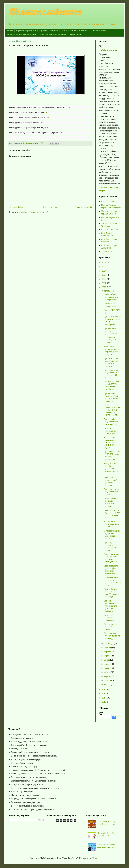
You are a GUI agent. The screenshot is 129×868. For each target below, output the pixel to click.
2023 (104, 275)
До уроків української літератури (110, 431)
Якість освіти (107, 251)
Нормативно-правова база (26, 31)
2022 (104, 279)
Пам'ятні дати (75, 34)
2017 (104, 698)
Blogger (95, 858)
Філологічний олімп (110, 230)
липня (107, 660)
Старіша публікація (83, 207)
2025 (104, 267)
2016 (104, 702)
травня (108, 668)
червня (108, 664)
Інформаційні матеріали (49, 31)
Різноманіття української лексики (110, 340)
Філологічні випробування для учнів (53, 34)
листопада (109, 643)
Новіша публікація (17, 207)
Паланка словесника (44, 12)
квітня (107, 672)
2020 (104, 287)
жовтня (108, 648)
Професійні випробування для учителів (22, 34)
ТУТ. (42, 122)
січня (107, 684)
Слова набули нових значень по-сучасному (111, 297)
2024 (104, 271)
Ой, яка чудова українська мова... (110, 627)
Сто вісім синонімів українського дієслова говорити (110, 606)
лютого (108, 680)
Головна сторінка (50, 207)
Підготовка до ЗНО (99, 31)
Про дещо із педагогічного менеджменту (111, 422)
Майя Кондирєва (109, 50)
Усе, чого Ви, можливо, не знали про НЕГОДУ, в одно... (110, 443)
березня (108, 676)
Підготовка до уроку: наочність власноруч (112, 636)
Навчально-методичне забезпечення (75, 31)
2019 (104, 690)
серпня (108, 656)
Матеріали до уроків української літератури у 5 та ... (112, 468)
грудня (108, 291)
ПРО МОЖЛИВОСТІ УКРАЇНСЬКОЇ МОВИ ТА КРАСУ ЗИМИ (112, 410)
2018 (104, 694)
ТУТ (47, 117)
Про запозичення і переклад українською (112, 331)
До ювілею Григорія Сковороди (109, 617)
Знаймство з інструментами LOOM (111, 524)
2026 (104, 263)
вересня (108, 652)
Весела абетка (107, 202)
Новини (10, 31)
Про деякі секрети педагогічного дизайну (112, 492)
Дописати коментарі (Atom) (36, 212)
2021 (104, 283)
